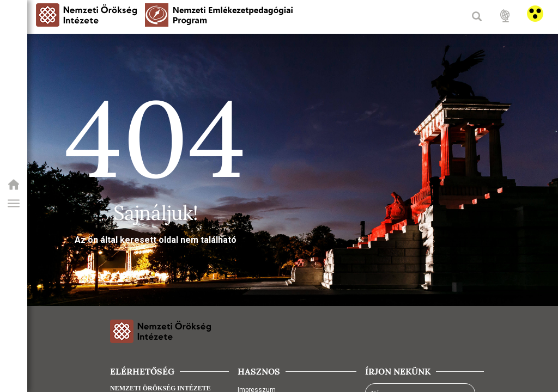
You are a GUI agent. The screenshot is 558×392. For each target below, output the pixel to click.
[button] (14, 204)
